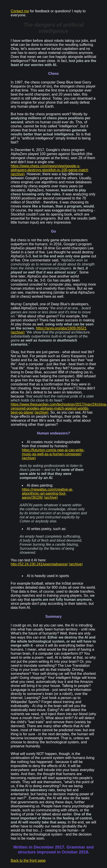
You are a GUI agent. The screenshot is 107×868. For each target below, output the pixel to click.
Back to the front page (28, 861)
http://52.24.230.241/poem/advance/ (39, 564)
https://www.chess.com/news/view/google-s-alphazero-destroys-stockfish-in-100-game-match (49, 168)
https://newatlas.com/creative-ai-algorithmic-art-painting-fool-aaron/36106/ (47, 493)
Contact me (20, 11)
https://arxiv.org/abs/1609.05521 (61, 328)
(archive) (18, 174)
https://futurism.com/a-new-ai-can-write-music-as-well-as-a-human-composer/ (53, 452)
